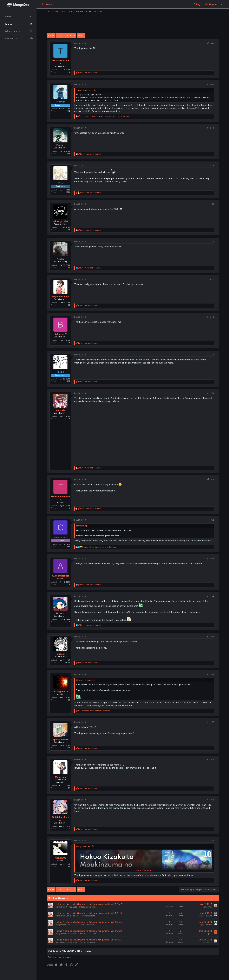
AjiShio (61, 259)
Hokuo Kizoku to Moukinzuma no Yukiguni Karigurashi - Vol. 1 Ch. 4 (89, 922)
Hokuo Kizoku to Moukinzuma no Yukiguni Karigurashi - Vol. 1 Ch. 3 (89, 931)
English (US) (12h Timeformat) (62, 974)
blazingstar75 (60, 692)
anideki (61, 654)
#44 (212, 166)
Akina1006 (60, 858)
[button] (19, 31)
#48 (212, 317)
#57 (212, 722)
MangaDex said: (84, 846)
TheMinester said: (84, 90)
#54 (212, 596)
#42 (212, 84)
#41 (212, 43)
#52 (212, 520)
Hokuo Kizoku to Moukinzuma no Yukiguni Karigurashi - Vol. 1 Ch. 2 (89, 940)
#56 (212, 674)
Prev (52, 36)
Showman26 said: (84, 680)
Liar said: (80, 526)
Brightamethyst (60, 297)
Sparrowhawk (60, 739)
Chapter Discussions (87, 907)
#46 (212, 242)
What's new (11, 31)
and (88, 73)
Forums (9, 24)
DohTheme (191, 976)
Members (10, 38)
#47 (212, 279)
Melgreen (60, 777)
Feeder (60, 145)
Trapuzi (209, 934)
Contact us (85, 974)
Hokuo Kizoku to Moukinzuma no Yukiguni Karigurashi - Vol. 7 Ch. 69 (90, 904)
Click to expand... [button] (144, 870)
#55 (212, 637)
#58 (212, 760)
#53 (212, 558)
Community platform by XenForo (195, 974)
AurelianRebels (61, 576)
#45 (212, 204)
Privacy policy (118, 974)
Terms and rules (101, 974)
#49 (212, 355)
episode (61, 410)
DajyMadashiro (205, 916)
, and (94, 711)
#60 (212, 841)
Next (80, 36)
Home (8, 17)
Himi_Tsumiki (206, 942)
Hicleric (60, 613)
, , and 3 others (99, 547)
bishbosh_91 (60, 334)
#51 (212, 479)
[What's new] (222, 4)
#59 (212, 800)
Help (130, 974)
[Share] (208, 43)
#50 (212, 393)
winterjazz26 (61, 221)
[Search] (47, 4)
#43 (212, 128)
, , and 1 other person (105, 116)
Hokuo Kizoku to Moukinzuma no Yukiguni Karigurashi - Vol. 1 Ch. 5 (89, 913)
